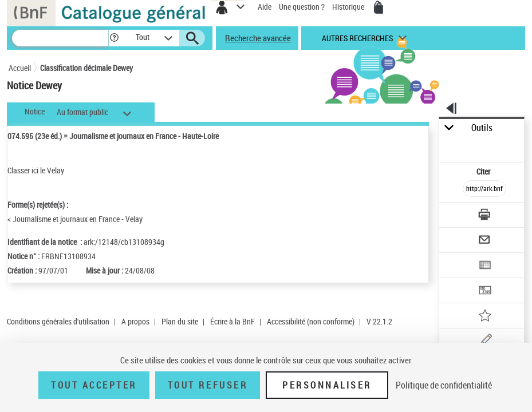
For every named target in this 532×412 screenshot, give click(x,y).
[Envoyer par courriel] (484, 241)
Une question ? (302, 7)
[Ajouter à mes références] (484, 317)
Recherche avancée (258, 38)
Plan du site (180, 321)
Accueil (20, 68)
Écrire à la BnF (232, 321)
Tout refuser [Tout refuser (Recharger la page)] (208, 385)
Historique (349, 7)
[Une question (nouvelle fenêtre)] (484, 342)
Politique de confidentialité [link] (444, 385)
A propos (135, 321)
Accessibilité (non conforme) (311, 321)
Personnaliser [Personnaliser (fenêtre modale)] (327, 385)
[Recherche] (60, 38)
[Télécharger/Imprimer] (484, 216)
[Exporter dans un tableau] (484, 266)
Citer (484, 171)
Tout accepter (94, 385)
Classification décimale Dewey (86, 68)
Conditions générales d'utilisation (58, 321)
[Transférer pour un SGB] (484, 292)
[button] (114, 38)
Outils (482, 128)
